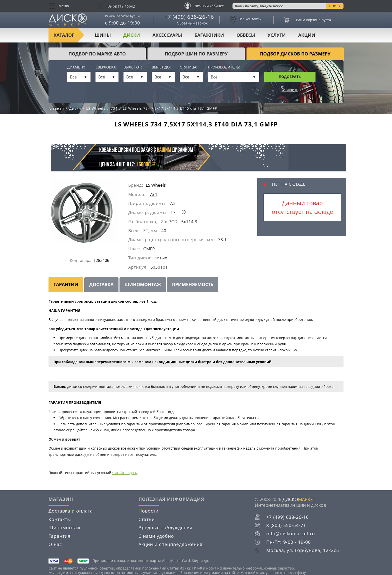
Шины (103, 35)
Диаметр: (76, 67)
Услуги (277, 35)
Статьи (147, 519)
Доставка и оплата (71, 511)
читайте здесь (125, 473)
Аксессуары (167, 35)
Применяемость (193, 284)
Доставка (101, 284)
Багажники (209, 35)
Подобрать (290, 77)
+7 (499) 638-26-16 (189, 17)
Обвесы (246, 35)
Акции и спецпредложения (170, 544)
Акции (307, 35)
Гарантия (59, 536)
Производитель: (224, 67)
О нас (55, 544)
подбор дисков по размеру (295, 54)
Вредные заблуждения (165, 528)
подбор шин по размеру (196, 54)
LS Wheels (156, 185)
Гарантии (66, 284)
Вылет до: (161, 67)
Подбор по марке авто (97, 54)
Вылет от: (133, 67)
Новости (148, 511)
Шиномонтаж (143, 284)
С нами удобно (156, 536)
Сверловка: (106, 67)
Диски (132, 35)
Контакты (60, 519)
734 (153, 194)
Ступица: (188, 67)
